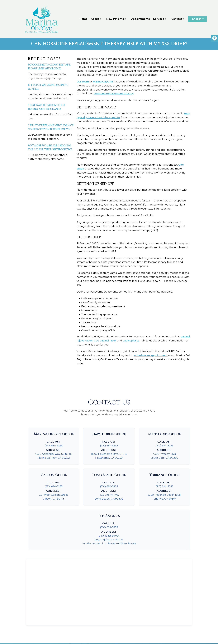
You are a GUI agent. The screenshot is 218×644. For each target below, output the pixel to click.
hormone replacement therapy (114, 94)
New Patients (115, 19)
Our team (83, 82)
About (95, 19)
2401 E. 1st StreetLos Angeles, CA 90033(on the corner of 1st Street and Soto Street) (109, 540)
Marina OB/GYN (103, 82)
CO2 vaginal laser (105, 341)
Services (159, 19)
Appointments (140, 19)
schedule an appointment (151, 356)
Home (83, 19)
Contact (177, 19)
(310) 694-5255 (54, 446)
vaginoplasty (131, 341)
